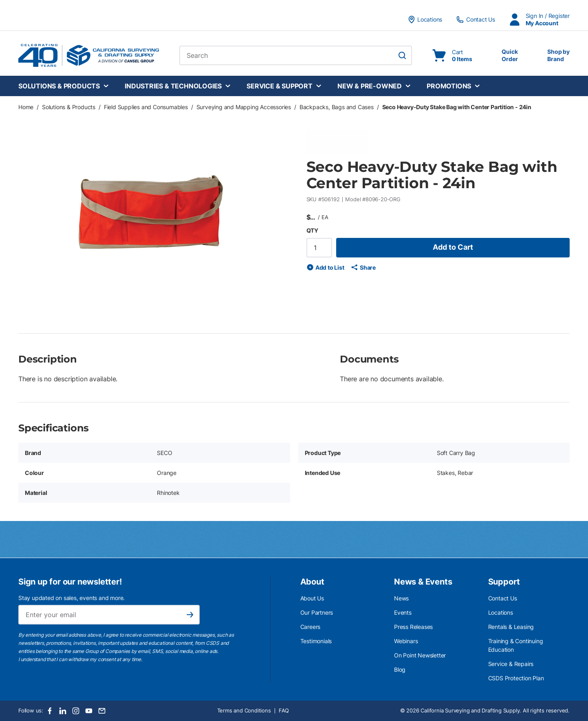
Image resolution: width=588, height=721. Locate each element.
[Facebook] (50, 711)
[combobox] (296, 55)
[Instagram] (76, 711)
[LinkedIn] (63, 711)
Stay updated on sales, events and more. (72, 598)
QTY (312, 230)
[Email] (102, 711)
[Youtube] (89, 711)
